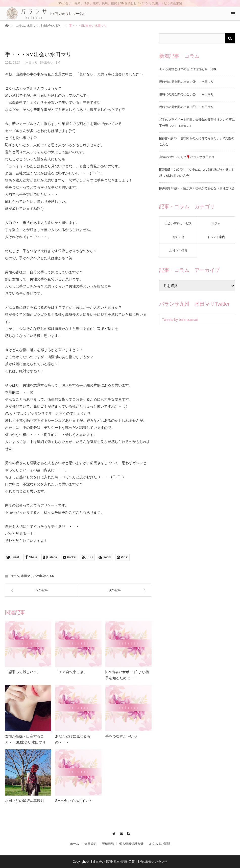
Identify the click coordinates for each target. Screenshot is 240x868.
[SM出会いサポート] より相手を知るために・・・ (127, 675)
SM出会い (47, 26)
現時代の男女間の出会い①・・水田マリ (186, 107)
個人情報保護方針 (131, 844)
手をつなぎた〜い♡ (121, 736)
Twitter (113, 833)
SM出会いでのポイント (74, 801)
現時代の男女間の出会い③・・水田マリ (186, 82)
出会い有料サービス (178, 223)
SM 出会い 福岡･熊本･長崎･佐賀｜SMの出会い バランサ (129, 862)
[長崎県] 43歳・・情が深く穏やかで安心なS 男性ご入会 (197, 188)
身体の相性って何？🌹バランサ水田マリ (187, 157)
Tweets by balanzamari (180, 320)
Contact (120, 833)
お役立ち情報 (178, 251)
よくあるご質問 (159, 844)
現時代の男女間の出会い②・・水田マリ (186, 94)
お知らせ (178, 237)
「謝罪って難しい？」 (23, 672)
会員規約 (90, 844)
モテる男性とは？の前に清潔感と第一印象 (188, 69)
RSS (127, 833)
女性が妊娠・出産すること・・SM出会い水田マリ (25, 739)
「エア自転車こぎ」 (71, 672)
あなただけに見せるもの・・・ (73, 739)
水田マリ (33, 26)
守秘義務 (108, 844)
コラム (20, 26)
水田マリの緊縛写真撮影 (25, 801)
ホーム (75, 844)
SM (58, 26)
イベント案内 (216, 237)
